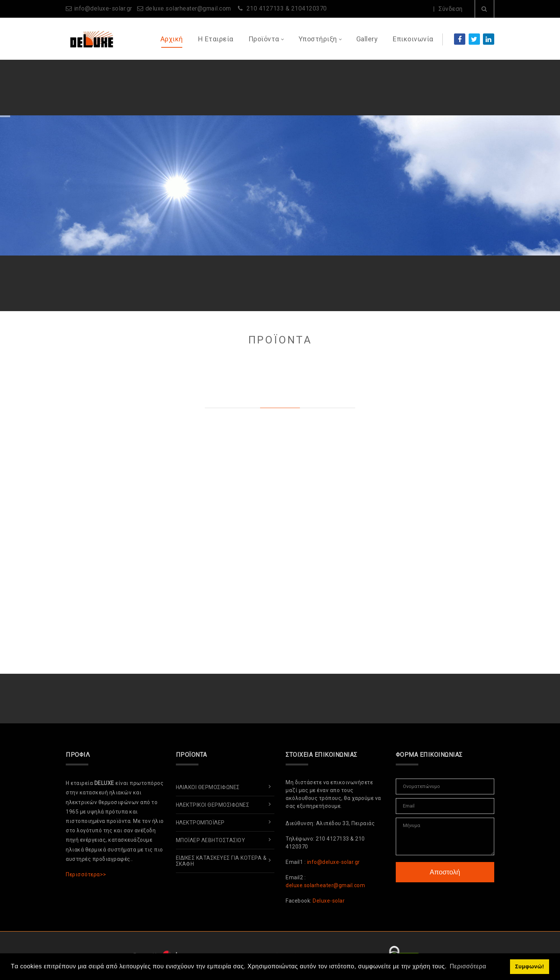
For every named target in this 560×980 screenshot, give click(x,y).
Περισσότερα (443, 87)
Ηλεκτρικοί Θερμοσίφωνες (213, 805)
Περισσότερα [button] (468, 966)
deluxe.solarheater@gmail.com (188, 8)
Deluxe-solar (329, 901)
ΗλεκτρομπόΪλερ (200, 823)
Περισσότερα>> (86, 874)
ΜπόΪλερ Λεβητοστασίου (211, 840)
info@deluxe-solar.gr (103, 8)
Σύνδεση (451, 9)
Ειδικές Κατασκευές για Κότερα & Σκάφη (221, 861)
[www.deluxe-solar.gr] (91, 39)
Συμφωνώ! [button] (529, 966)
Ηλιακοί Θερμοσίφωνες (208, 787)
